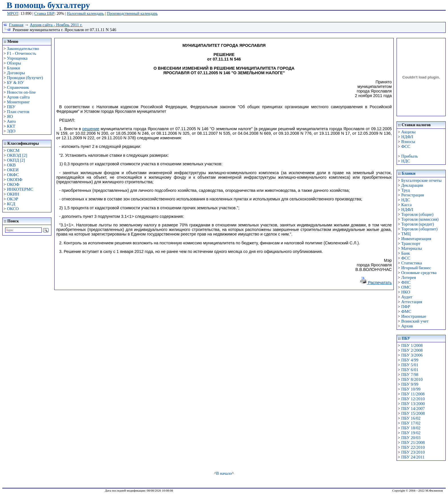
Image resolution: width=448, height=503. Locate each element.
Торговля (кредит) (418, 224)
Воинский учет (415, 321)
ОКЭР (12, 199)
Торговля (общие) (417, 214)
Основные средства (419, 273)
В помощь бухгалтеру (48, 5)
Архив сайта (18, 97)
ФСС (406, 146)
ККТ (11, 126)
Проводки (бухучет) (25, 78)
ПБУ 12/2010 (413, 399)
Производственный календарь (132, 14)
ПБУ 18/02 (411, 428)
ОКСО (13, 209)
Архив (407, 326)
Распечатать (376, 283)
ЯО (10, 116)
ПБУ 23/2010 (413, 452)
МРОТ (13, 14)
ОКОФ (13, 184)
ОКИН (13, 194)
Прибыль (409, 156)
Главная (16, 25)
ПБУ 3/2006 (412, 355)
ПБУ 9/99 (410, 384)
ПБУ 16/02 (411, 418)
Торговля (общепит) (419, 229)
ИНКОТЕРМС (20, 189)
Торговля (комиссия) (420, 219)
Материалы (412, 248)
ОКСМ (13, 150)
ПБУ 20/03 (411, 438)
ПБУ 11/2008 (413, 394)
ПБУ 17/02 (411, 423)
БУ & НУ (15, 83)
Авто (11, 121)
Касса (406, 205)
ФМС (406, 311)
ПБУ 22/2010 (413, 447)
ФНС (406, 282)
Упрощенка (17, 58)
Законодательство (23, 49)
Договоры (16, 73)
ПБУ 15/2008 (413, 413)
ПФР (406, 307)
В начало (224, 473)
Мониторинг (18, 102)
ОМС (406, 287)
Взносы (408, 142)
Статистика (411, 263)
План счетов (18, 112)
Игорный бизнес (416, 268)
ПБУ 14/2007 (413, 409)
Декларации (412, 185)
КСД (11, 204)
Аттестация (412, 302)
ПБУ (11, 107)
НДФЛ (407, 137)
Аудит (407, 297)
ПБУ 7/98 (410, 375)
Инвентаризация (416, 239)
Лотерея (408, 277)
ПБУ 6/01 (410, 370)
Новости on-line (21, 92)
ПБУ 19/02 (411, 433)
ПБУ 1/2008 (412, 345)
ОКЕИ (13, 170)
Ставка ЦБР (44, 14)
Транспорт (411, 244)
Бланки (13, 68)
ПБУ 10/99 (411, 389)
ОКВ (11, 165)
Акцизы (408, 132)
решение (91, 129)
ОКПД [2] (16, 160)
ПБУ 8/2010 (412, 379)
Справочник (18, 87)
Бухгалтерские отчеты (421, 180)
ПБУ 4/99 (410, 360)
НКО (406, 292)
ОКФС (13, 175)
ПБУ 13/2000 (413, 404)
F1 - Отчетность (21, 53)
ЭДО (11, 131)
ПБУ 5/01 (410, 365)
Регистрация (413, 195)
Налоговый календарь (85, 14)
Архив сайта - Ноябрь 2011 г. (56, 25)
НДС (406, 161)
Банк (406, 253)
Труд (405, 190)
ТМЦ (406, 234)
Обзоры (14, 63)
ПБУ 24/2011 (413, 457)
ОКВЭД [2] (17, 155)
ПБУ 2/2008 (412, 350)
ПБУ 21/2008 (413, 442)
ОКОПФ (15, 180)
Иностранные (414, 316)
